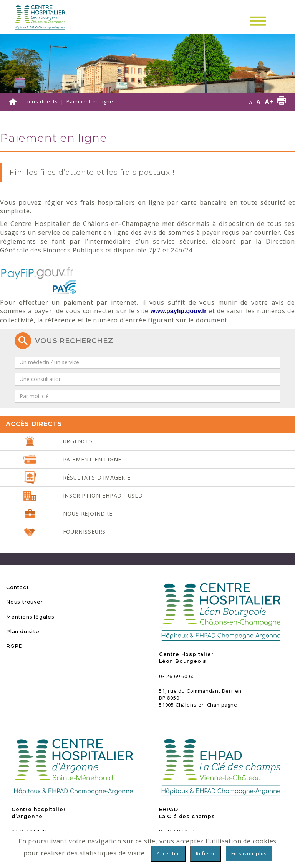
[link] (179, 311)
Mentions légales (30, 617)
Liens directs (41, 101)
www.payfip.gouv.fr (179, 311)
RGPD (15, 646)
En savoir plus (249, 854)
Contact (18, 587)
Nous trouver (25, 602)
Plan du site (23, 631)
